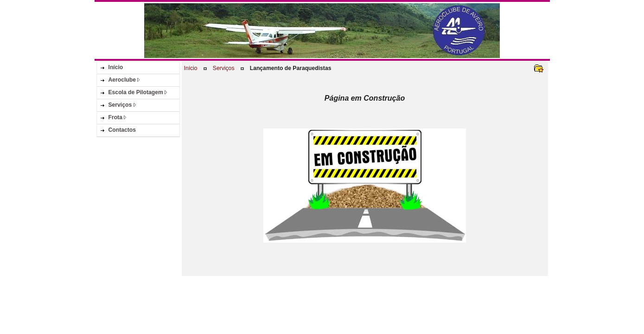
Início (191, 68)
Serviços (224, 68)
